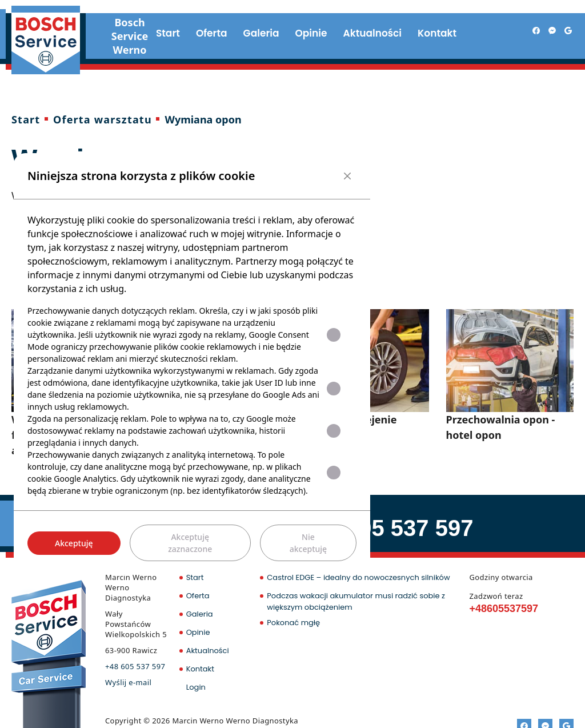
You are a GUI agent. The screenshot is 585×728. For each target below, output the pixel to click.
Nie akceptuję (308, 543)
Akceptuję (74, 543)
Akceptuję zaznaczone (190, 543)
